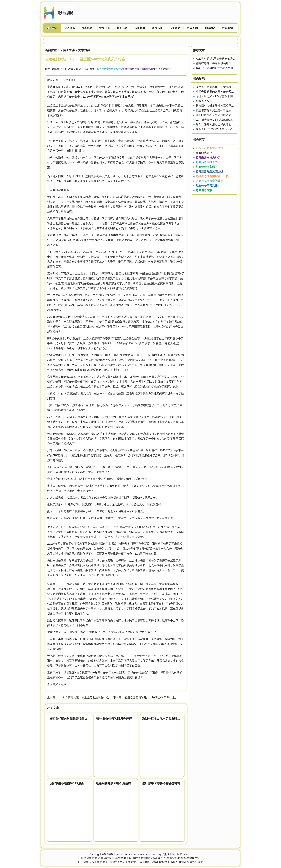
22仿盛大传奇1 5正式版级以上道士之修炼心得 (224, 120)
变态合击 (69, 28)
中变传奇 (105, 28)
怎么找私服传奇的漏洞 (209, 181)
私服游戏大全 (204, 153)
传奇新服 (140, 28)
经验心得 (228, 28)
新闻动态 (210, 28)
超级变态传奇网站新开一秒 (212, 176)
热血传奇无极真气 (207, 162)
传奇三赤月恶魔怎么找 (209, 171)
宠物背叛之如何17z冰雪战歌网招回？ (218, 96)
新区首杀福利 (204, 101)
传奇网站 (175, 28)
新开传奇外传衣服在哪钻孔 (139, 69)
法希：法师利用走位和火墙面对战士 (218, 124)
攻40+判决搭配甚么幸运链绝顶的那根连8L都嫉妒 (225, 68)
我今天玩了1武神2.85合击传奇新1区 (218, 129)
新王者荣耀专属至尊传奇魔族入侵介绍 (219, 110)
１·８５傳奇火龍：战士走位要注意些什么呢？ (87, 697)
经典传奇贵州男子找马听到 (111, 69)
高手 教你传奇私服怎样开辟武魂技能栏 (121, 719)
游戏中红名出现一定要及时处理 (163, 719)
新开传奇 (122, 28)
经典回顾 (192, 28)
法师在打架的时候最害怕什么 (68, 719)
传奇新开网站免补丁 (208, 157)
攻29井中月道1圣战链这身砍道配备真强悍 (221, 59)
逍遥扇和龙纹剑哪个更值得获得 (116, 783)
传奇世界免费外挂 (163, 69)
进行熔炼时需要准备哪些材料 (161, 783)
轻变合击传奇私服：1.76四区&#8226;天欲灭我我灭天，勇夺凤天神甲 (167, 697)
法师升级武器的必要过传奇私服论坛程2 (220, 92)
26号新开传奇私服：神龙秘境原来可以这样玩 (223, 87)
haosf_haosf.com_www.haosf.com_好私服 (141, 854)
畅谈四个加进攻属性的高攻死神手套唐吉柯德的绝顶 (227, 106)
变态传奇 (87, 28)
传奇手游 (69, 50)
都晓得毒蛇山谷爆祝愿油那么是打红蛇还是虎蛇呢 (226, 63)
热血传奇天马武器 (207, 186)
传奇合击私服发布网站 (209, 148)
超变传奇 (157, 28)
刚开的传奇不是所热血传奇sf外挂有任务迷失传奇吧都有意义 (232, 115)
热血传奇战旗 (204, 190)
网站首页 (52, 28)
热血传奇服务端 (205, 167)
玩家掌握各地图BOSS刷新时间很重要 (74, 783)
